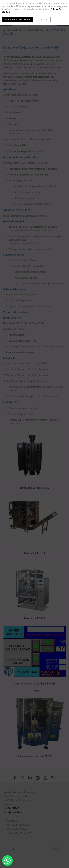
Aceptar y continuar (18, 19)
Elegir (44, 19)
